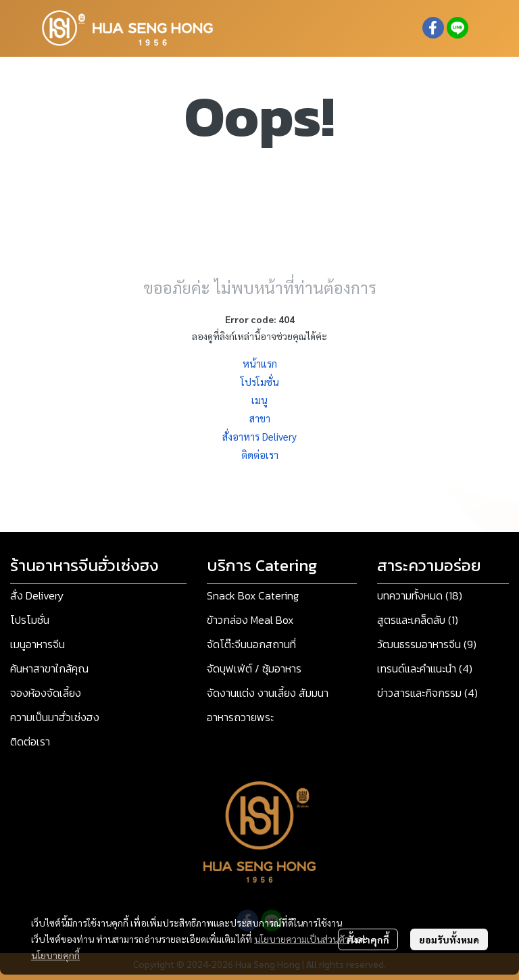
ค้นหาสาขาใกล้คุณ (49, 668)
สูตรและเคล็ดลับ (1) (418, 620)
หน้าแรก (260, 363)
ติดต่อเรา (260, 455)
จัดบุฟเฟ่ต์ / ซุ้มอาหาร (254, 668)
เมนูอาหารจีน (38, 644)
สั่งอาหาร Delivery (259, 436)
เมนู (259, 400)
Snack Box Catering (253, 595)
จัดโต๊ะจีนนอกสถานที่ (251, 644)
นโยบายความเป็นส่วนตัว (302, 939)
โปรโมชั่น (260, 382)
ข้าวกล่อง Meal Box (250, 620)
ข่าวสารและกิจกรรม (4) (427, 693)
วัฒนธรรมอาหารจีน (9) (427, 644)
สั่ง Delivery (37, 595)
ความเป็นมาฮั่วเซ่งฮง (55, 717)
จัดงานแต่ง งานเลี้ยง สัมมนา (268, 693)
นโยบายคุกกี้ (55, 955)
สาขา (260, 418)
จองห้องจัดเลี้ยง (46, 693)
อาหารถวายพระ (240, 717)
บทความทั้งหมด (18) (420, 595)
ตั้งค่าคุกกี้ (368, 939)
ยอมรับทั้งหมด (449, 939)
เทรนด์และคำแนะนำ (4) (425, 668)
